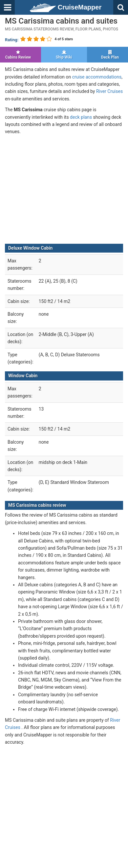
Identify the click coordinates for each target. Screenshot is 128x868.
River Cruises (109, 91)
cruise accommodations (97, 77)
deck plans (81, 117)
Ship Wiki (64, 55)
